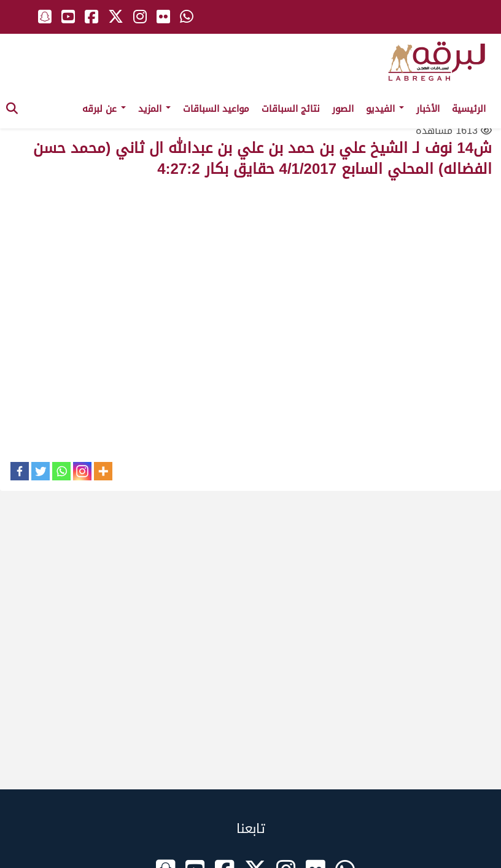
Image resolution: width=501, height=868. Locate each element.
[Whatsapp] (61, 471)
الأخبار (428, 109)
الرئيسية (469, 109)
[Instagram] (82, 471)
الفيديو (385, 109)
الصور (343, 109)
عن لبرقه (104, 109)
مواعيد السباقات (216, 109)
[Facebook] (20, 471)
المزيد (154, 109)
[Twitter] (41, 471)
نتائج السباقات (291, 109)
